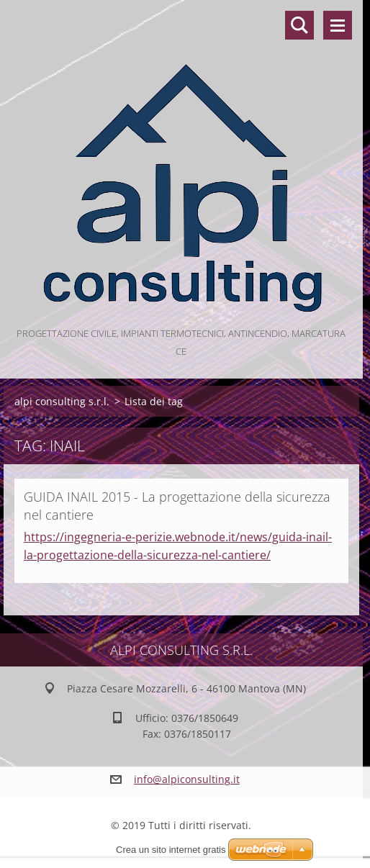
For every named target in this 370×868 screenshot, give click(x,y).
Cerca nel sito (299, 25)
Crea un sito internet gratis (171, 850)
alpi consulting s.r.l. (62, 401)
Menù (338, 25)
